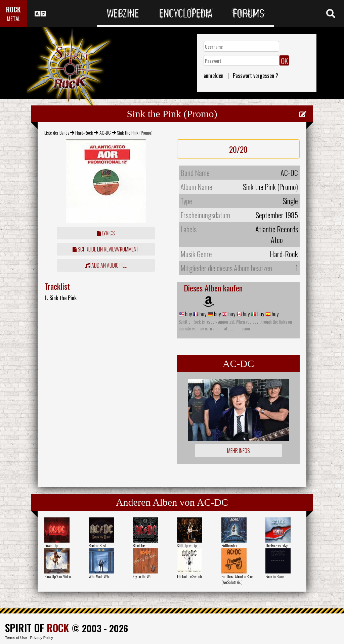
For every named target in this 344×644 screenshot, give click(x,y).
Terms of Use (16, 638)
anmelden (213, 76)
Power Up (51, 545)
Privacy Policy (42, 638)
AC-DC (105, 132)
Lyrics (106, 233)
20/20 (238, 149)
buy (188, 314)
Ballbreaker (229, 545)
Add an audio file (106, 265)
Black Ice (139, 545)
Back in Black (275, 576)
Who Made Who (99, 576)
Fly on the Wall (143, 576)
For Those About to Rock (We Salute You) (237, 579)
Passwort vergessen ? (255, 76)
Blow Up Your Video (57, 576)
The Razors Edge (277, 545)
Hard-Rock (84, 132)
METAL (14, 19)
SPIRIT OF (37, 628)
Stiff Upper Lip (187, 545)
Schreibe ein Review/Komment (106, 249)
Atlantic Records (277, 229)
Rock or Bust (97, 545)
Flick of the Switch (189, 576)
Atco (277, 240)
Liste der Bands (57, 132)
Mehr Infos (239, 451)
